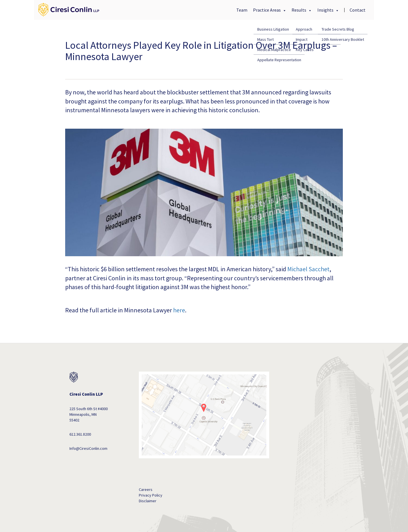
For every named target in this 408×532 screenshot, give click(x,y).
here (179, 310)
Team (242, 10)
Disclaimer (148, 501)
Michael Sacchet (308, 269)
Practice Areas (267, 10)
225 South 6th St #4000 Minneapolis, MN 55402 (89, 414)
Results (299, 10)
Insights (326, 10)
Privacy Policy (151, 495)
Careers (146, 489)
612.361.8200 (80, 434)
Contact (358, 10)
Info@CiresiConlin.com (88, 448)
